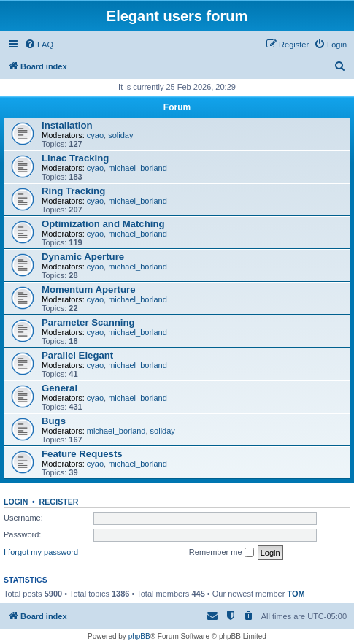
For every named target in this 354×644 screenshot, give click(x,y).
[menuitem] (39, 45)
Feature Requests (82, 454)
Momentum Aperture (88, 290)
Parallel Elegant (77, 355)
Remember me (222, 553)
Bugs (54, 421)
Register (59, 502)
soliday (120, 135)
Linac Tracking (75, 158)
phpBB (139, 636)
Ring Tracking (73, 191)
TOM (296, 594)
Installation (67, 125)
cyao (95, 135)
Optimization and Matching (103, 224)
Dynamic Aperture (83, 257)
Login (16, 502)
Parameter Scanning (88, 322)
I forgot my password (41, 552)
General (59, 388)
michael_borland (138, 168)
